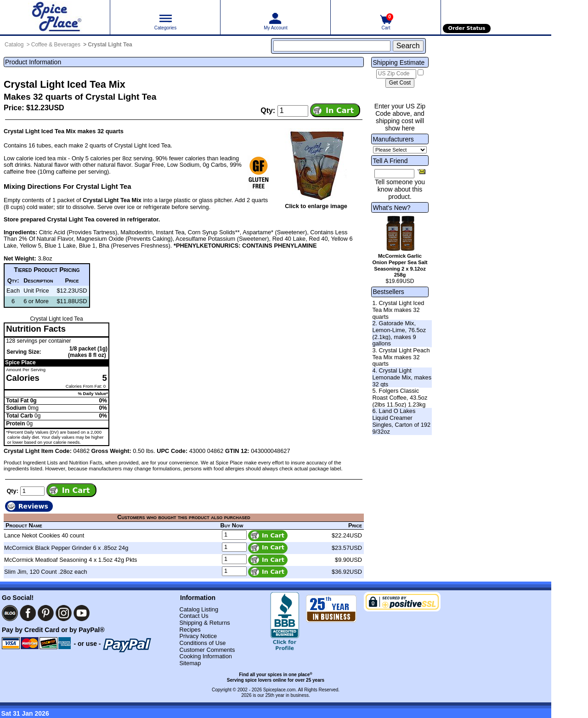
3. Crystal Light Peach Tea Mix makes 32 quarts (401, 357)
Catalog (14, 45)
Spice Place (20, 362)
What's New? (391, 208)
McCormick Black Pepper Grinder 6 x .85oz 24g (66, 548)
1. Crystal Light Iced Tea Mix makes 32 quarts (398, 310)
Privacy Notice (198, 636)
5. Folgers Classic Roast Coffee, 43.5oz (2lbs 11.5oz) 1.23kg (400, 397)
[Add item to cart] (335, 110)
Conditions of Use (202, 643)
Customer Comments (207, 650)
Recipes (190, 630)
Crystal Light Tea (110, 45)
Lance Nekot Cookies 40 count (44, 535)
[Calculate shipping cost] (400, 83)
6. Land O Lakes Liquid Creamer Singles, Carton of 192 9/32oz (401, 421)
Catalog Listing (199, 609)
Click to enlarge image (316, 206)
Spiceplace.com (280, 690)
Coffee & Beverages (56, 45)
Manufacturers (393, 139)
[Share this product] (421, 171)
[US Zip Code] (396, 74)
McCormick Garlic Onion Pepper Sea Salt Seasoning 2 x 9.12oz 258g (400, 265)
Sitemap (190, 663)
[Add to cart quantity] (293, 111)
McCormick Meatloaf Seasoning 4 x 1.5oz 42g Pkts (71, 560)
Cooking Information (206, 656)
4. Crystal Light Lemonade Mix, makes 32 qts (402, 377)
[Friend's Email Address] (394, 174)
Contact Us (194, 616)
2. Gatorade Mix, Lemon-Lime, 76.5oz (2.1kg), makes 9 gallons (399, 333)
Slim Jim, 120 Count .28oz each (46, 572)
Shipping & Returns (204, 623)
